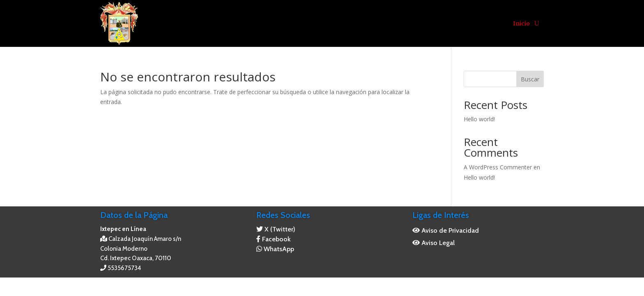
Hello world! (479, 119)
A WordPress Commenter (498, 167)
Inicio (521, 23)
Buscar (530, 79)
